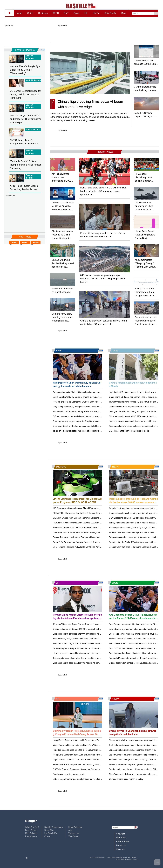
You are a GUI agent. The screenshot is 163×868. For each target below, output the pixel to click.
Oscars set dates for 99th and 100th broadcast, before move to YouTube (86, 629)
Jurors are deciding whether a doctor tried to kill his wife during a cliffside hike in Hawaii (92, 426)
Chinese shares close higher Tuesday (126, 779)
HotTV (96, 13)
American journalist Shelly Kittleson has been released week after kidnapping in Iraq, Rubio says (96, 392)
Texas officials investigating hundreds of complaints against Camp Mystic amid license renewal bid (97, 431)
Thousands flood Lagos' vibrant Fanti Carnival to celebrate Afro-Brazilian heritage (90, 644)
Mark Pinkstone (75, 827)
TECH (56, 13)
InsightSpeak (31, 836)
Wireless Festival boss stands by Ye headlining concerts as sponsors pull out (88, 663)
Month (36, 242)
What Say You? (32, 827)
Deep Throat (31, 830)
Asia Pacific (110, 13)
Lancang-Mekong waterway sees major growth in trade (134, 750)
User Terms (121, 838)
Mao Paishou (31, 833)
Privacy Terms (123, 841)
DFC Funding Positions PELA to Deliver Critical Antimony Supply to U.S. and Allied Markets (94, 547)
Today (14, 242)
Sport (76, 13)
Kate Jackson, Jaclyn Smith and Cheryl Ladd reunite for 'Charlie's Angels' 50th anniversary (94, 639)
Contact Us (121, 845)
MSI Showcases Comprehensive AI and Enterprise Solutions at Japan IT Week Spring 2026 (94, 508)
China (30, 13)
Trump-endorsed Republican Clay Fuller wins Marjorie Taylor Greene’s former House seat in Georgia (98, 412)
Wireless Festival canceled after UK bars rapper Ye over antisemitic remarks (87, 634)
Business (43, 13)
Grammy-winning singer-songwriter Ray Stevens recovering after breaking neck (89, 421)
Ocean (47, 836)
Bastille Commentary (54, 827)
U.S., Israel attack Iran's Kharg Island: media (129, 431)
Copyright (120, 834)
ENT (66, 13)
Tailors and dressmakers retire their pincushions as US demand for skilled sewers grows (93, 658)
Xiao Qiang (73, 836)
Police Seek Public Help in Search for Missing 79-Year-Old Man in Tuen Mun (87, 764)
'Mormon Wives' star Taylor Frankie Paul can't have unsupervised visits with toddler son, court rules (98, 624)
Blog (124, 13)
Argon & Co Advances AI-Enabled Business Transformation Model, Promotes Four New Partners (97, 542)
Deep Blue (49, 830)
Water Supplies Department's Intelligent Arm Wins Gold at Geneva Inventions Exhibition (93, 745)
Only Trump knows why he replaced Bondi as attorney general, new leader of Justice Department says (99, 407)
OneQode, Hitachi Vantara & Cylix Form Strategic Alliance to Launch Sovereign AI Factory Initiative (98, 532)
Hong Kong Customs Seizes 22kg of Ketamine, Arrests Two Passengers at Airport (90, 755)
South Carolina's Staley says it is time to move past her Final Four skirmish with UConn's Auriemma (98, 397)
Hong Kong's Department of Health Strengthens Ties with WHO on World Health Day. (91, 740)
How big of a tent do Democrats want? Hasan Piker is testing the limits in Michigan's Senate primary (98, 402)
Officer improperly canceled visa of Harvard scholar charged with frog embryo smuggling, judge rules (98, 416)
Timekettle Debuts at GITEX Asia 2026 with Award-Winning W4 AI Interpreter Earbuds (92, 528)
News (19, 13)
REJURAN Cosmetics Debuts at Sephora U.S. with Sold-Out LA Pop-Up (85, 523)
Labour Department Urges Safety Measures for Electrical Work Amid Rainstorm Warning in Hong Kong (99, 779)
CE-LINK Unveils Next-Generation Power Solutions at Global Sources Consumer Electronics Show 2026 (100, 518)
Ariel (70, 830)
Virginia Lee (74, 833)
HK (86, 13)
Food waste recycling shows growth (69, 774)
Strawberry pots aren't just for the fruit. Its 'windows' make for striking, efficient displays (92, 648)
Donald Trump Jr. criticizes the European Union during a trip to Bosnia (84, 537)
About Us (120, 849)
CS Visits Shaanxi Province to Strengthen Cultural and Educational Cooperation (89, 769)
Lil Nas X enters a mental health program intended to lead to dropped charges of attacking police (97, 653)
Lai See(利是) (50, 833)
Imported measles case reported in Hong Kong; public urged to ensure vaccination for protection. (97, 750)
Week (25, 242)
